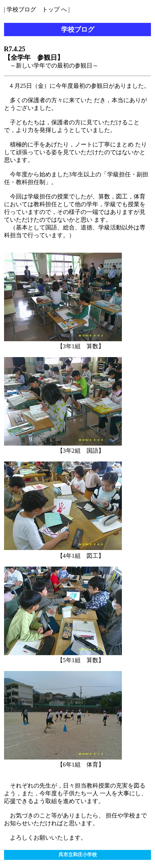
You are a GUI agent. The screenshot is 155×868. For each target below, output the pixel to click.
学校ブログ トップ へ (37, 9)
